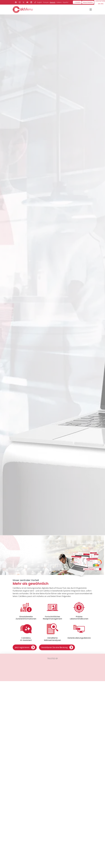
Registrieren (88, 2)
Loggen (78, 2)
